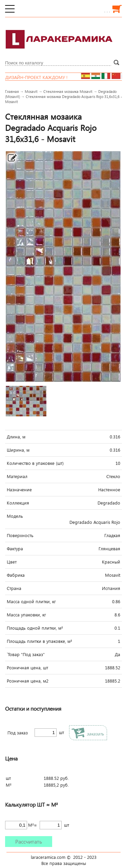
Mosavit (31, 91)
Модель (15, 516)
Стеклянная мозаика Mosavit (68, 91)
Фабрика (16, 575)
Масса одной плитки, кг (31, 601)
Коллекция (18, 503)
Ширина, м (18, 450)
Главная (12, 91)
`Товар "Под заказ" (26, 654)
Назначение (19, 490)
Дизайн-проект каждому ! (40, 77)
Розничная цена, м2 (28, 681)
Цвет (12, 562)
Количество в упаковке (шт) (35, 463)
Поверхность (20, 535)
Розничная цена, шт (27, 668)
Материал (17, 476)
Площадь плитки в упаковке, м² (39, 641)
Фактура (15, 549)
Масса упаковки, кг (26, 615)
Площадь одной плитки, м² (35, 628)
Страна (14, 588)
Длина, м (16, 437)
